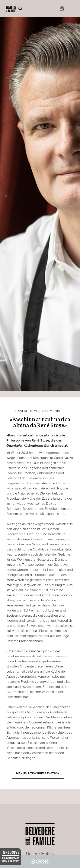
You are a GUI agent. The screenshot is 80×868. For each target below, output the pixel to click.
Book (40, 862)
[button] (6, 195)
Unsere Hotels (40, 854)
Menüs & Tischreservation (38, 773)
